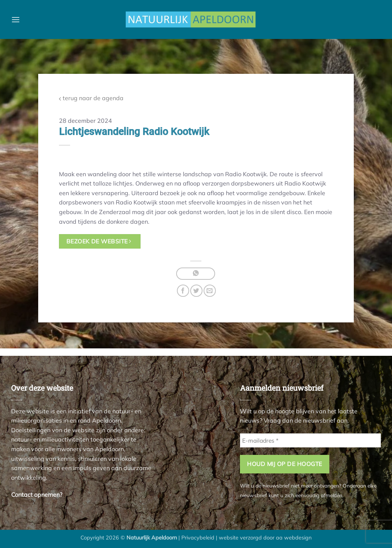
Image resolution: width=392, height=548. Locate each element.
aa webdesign (294, 538)
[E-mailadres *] (310, 441)
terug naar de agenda (91, 98)
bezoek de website (99, 241)
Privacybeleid (198, 538)
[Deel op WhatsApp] (196, 274)
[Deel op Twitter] (196, 291)
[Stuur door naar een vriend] (210, 291)
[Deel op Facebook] (183, 291)
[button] (16, 19)
